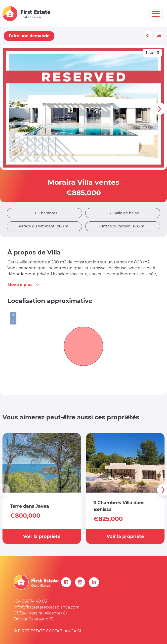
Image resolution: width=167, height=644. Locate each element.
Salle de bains (123, 213)
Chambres (44, 213)
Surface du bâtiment (44, 226)
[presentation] (160, 109)
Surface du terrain (123, 226)
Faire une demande (29, 36)
